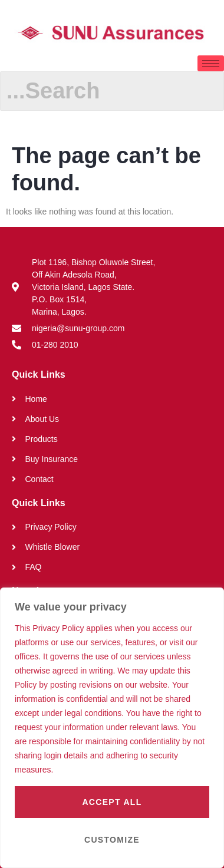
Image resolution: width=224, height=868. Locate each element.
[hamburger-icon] (211, 63)
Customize (112, 840)
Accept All (112, 802)
